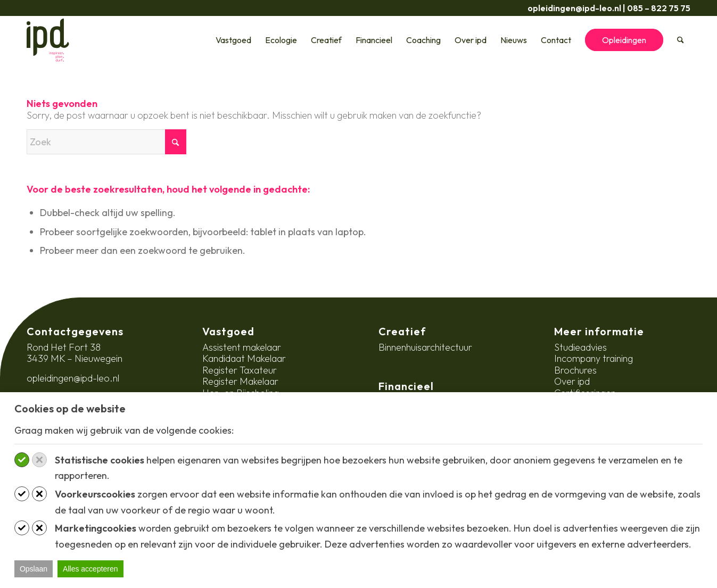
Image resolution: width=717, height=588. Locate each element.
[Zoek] (681, 40)
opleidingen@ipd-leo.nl (574, 8)
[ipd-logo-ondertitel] (48, 40)
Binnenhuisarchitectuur (425, 347)
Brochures (575, 370)
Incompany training (594, 358)
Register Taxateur (240, 370)
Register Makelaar (240, 381)
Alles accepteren (90, 569)
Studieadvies (580, 347)
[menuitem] (233, 40)
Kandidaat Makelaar (244, 358)
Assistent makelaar (242, 347)
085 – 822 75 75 (659, 8)
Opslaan (34, 569)
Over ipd (572, 381)
